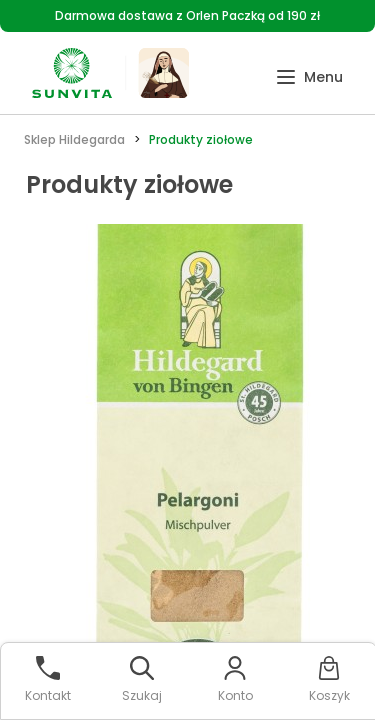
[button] (309, 77)
